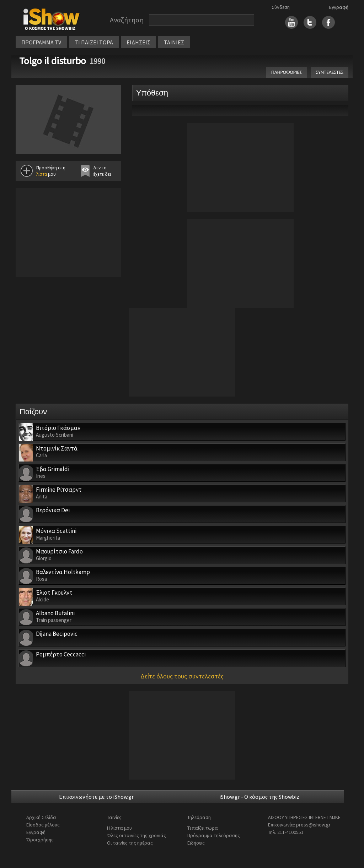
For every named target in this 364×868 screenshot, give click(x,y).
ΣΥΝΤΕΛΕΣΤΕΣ (330, 72)
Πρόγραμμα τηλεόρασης (214, 835)
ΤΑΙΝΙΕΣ (174, 42)
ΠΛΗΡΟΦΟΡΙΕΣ (287, 72)
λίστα (42, 174)
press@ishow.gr (313, 825)
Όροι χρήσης (40, 840)
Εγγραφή (339, 7)
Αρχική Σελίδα (41, 817)
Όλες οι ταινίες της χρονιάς (136, 835)
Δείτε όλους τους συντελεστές (182, 676)
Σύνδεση (281, 7)
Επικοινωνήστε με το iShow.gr (96, 797)
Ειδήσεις (196, 843)
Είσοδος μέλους (43, 825)
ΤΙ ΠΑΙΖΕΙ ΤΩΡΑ (94, 42)
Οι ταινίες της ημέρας (130, 843)
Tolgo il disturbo (53, 61)
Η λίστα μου (119, 828)
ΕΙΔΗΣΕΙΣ (138, 42)
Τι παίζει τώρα (203, 828)
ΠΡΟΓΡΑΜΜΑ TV (41, 42)
